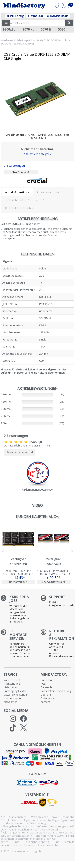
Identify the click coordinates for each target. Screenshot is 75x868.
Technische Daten (16, 200)
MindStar (35, 16)
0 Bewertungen (14, 166)
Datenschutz (48, 687)
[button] (6, 23)
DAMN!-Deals (57, 16)
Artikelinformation (16, 192)
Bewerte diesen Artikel (20, 452)
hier (57, 845)
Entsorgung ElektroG (16, 691)
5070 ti (46, 29)
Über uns (46, 695)
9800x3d (9, 29)
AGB (43, 684)
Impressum (47, 680)
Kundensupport (13, 698)
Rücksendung (12, 684)
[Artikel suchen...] (36, 23)
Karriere (45, 702)
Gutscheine (47, 698)
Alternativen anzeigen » (38, 154)
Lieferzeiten (11, 687)
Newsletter (10, 702)
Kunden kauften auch (18, 208)
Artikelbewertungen (49, 192)
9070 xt (28, 29)
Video (39, 200)
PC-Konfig (15, 16)
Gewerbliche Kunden (16, 695)
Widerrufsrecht (13, 680)
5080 (62, 29)
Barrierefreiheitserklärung (56, 691)
